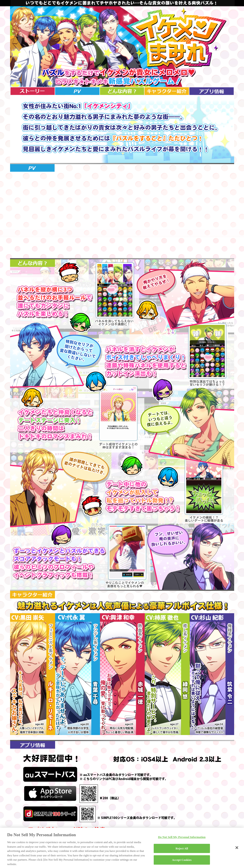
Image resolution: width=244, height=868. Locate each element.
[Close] (237, 849)
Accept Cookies (182, 861)
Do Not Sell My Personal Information (182, 838)
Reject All (182, 850)
